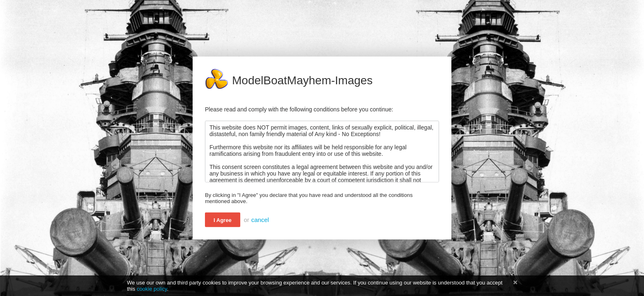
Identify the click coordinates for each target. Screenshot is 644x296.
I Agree (223, 220)
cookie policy (152, 289)
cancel (260, 220)
